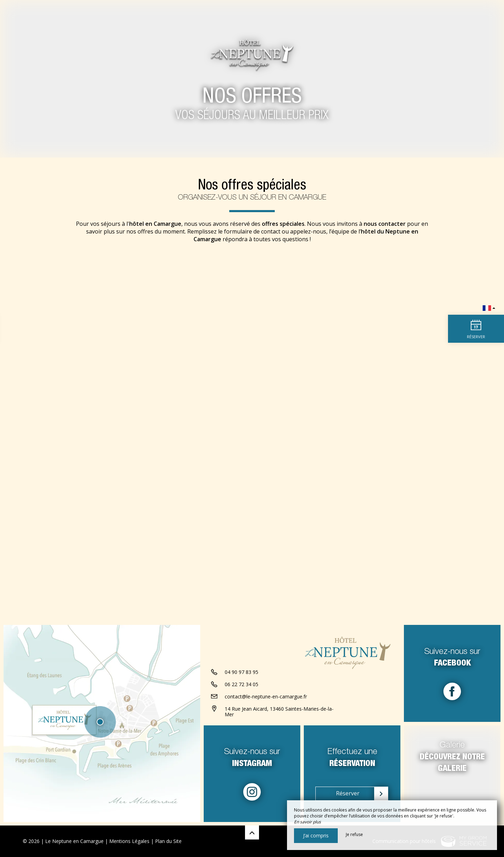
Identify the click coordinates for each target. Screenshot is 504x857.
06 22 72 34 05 (241, 684)
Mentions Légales (129, 841)
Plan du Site (168, 841)
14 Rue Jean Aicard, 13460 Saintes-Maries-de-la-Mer (279, 712)
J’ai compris (316, 835)
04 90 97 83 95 (241, 672)
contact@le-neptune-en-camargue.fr (266, 696)
